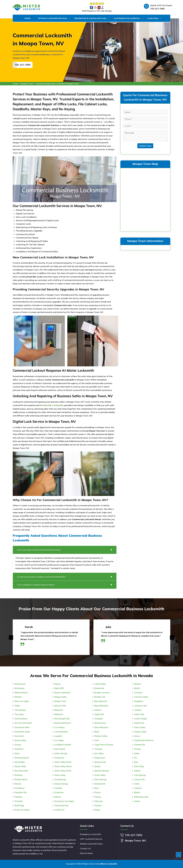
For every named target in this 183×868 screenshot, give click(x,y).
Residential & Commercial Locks (90, 18)
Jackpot (138, 710)
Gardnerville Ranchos (144, 740)
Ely (136, 758)
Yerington (99, 719)
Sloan (17, 753)
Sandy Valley (20, 766)
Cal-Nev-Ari (59, 810)
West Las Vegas (22, 701)
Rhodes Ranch (21, 780)
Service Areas (86, 853)
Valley (17, 706)
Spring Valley (20, 740)
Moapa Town (27, 84)
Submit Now (145, 146)
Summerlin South (22, 732)
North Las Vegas (22, 810)
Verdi (97, 740)
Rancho (18, 784)
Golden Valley (140, 732)
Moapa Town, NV (135, 840)
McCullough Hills (62, 719)
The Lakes (19, 714)
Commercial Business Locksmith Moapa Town (57, 84)
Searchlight (20, 762)
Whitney (18, 697)
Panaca (98, 797)
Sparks (97, 766)
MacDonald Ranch (63, 723)
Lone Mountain (61, 732)
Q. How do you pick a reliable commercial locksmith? (65, 577)
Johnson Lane (141, 706)
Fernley (137, 749)
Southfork (19, 749)
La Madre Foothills (63, 745)
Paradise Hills (21, 792)
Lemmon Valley (141, 697)
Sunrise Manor (21, 719)
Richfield (18, 775)
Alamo (137, 801)
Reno (97, 788)
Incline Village (140, 719)
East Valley (139, 766)
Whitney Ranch (21, 693)
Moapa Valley (60, 697)
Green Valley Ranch (63, 766)
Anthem (98, 710)
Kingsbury (139, 701)
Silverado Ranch (22, 758)
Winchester (20, 688)
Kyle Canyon (60, 749)
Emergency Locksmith (90, 834)
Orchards (19, 801)
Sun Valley (99, 753)
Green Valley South (63, 762)
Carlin (137, 784)
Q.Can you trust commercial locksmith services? (65, 550)
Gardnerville (140, 745)
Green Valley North (63, 771)
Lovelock (138, 693)
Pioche (97, 792)
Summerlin (19, 736)
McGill (137, 688)
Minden (138, 684)
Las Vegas (59, 740)
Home (27, 18)
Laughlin (58, 736)
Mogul (97, 810)
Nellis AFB (59, 688)
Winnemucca (100, 723)
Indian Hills (139, 714)
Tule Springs (20, 710)
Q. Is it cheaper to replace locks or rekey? (65, 585)
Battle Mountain (141, 797)
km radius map (145, 199)
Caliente (138, 788)
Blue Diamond (101, 701)
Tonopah (98, 749)
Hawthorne (139, 723)
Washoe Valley (101, 736)
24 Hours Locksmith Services (52, 18)
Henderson (59, 758)
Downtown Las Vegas (64, 801)
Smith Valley (100, 775)
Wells (97, 732)
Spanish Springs (102, 771)
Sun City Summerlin (23, 723)
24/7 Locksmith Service (91, 839)
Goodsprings (60, 780)
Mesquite (59, 710)
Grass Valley (140, 727)
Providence (20, 788)
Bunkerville (99, 688)
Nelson (58, 684)
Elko (136, 762)
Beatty (137, 792)
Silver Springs (100, 780)
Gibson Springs (61, 784)
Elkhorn (58, 797)
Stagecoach (100, 758)
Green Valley (60, 775)
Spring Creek (100, 762)
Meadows (59, 714)
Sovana (18, 745)
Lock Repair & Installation (127, 18)
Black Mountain (101, 706)
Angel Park (99, 714)
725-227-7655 (157, 9)
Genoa (137, 736)
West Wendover (101, 727)
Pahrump (98, 801)
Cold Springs (140, 775)
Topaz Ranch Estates (104, 745)
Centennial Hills (61, 806)
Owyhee (98, 806)
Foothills (58, 788)
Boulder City (100, 697)
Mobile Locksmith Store (91, 844)
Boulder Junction (102, 693)
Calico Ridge (100, 684)
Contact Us (85, 848)
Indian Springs (61, 753)
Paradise (18, 797)
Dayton (137, 771)
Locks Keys (153, 18)
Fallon (137, 753)
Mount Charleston (62, 693)
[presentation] (11, 638)
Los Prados (59, 727)
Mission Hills (60, 706)
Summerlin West (22, 727)
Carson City (139, 780)
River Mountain (21, 771)
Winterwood (20, 684)
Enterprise (59, 792)
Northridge (19, 806)
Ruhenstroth (100, 784)
